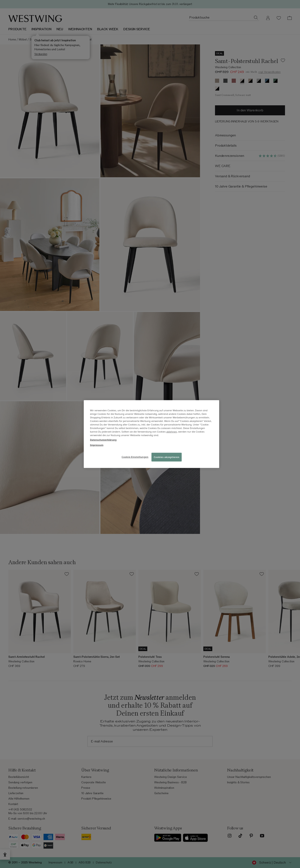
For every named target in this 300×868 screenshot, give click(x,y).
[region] (151, 434)
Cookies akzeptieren (167, 457)
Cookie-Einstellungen (135, 457)
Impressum (97, 445)
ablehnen (172, 432)
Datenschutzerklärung (103, 440)
